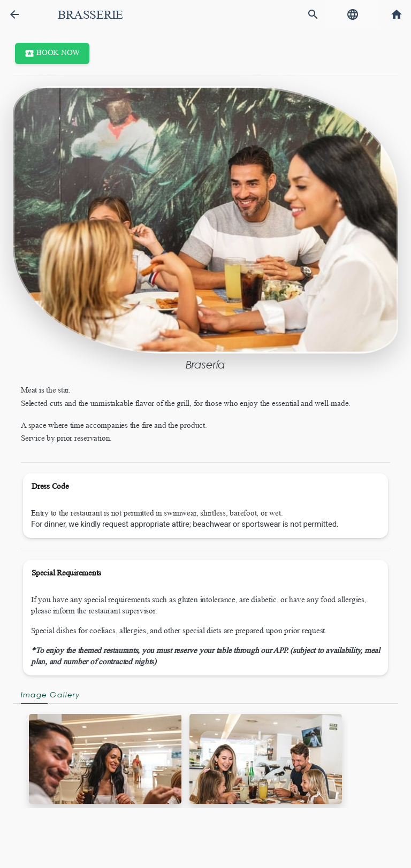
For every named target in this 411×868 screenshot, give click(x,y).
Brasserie (90, 15)
